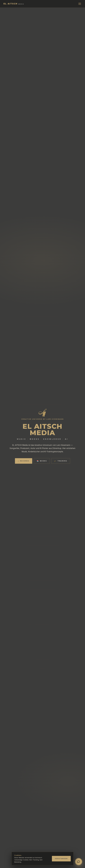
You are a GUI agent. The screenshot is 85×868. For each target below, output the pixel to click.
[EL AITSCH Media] (14, 4)
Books (42, 461)
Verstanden (61, 859)
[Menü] (80, 4)
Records (24, 461)
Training (61, 461)
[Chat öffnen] (79, 862)
